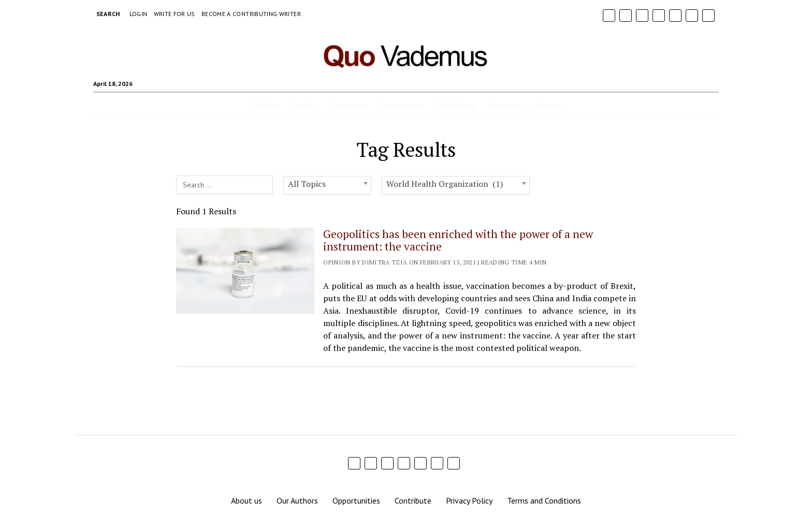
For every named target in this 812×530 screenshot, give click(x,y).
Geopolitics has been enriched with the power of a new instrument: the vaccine (458, 240)
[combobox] (327, 185)
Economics (349, 105)
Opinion (548, 105)
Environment (402, 105)
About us (247, 500)
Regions (502, 105)
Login (139, 14)
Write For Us (175, 14)
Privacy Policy (469, 500)
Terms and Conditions (544, 500)
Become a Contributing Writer (251, 14)
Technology (456, 105)
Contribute (413, 500)
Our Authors (297, 500)
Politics (267, 105)
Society (305, 105)
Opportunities (356, 500)
